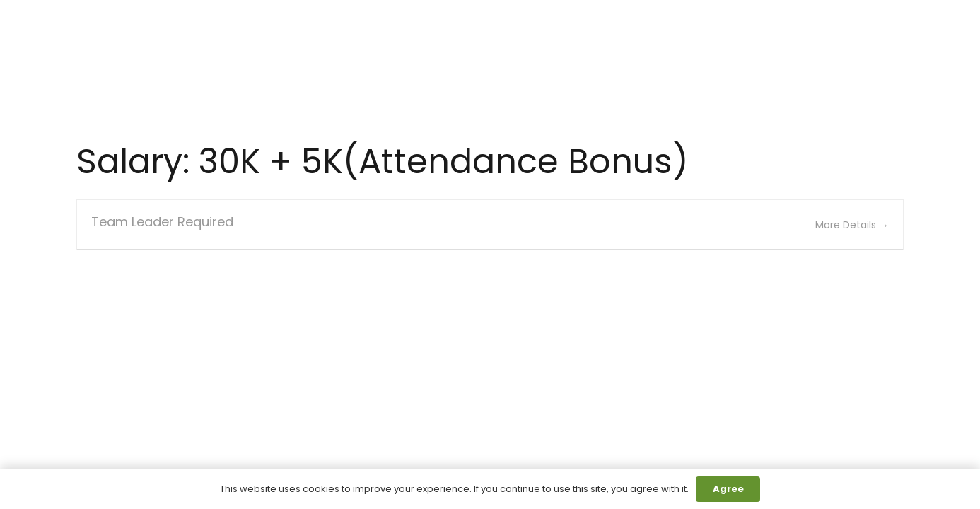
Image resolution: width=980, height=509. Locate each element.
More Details (852, 225)
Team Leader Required (162, 222)
